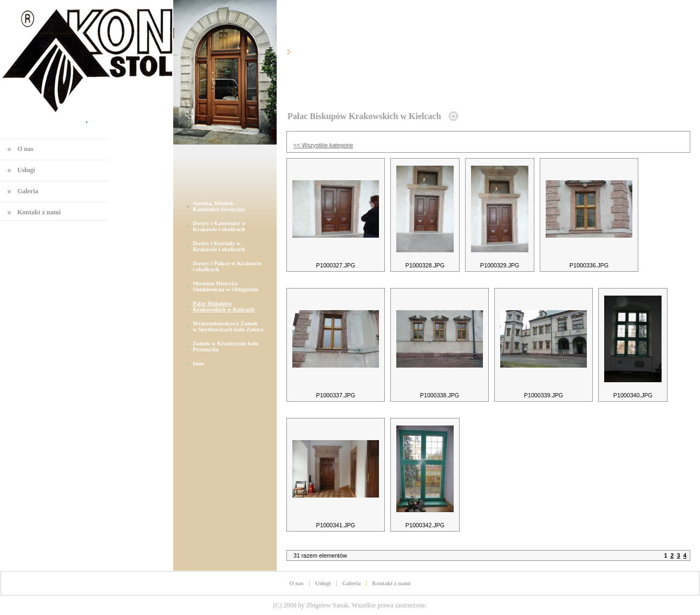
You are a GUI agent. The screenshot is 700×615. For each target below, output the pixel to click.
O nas (25, 149)
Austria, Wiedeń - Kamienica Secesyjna (219, 206)
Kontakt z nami (39, 212)
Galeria (28, 191)
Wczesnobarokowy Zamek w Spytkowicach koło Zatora (228, 326)
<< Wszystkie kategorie (323, 145)
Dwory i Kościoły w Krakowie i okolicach (219, 246)
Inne (198, 364)
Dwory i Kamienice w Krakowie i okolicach (219, 226)
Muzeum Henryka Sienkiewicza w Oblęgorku (225, 286)
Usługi (26, 170)
